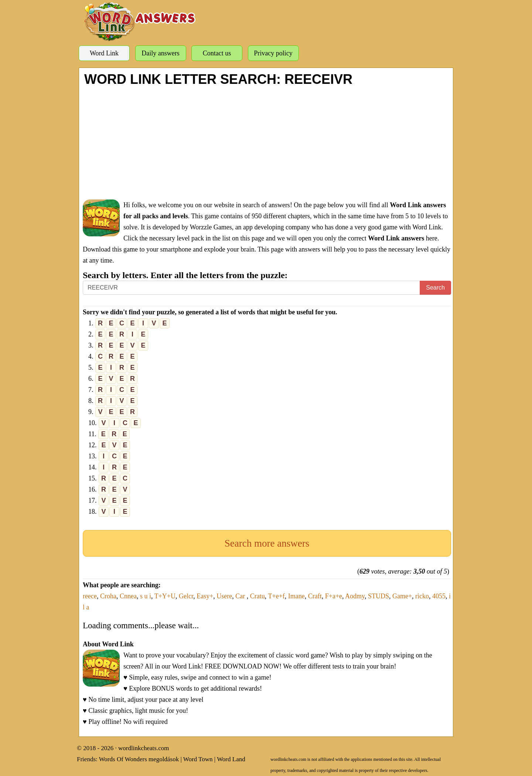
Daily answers (160, 53)
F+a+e (334, 596)
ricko (422, 596)
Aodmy (355, 596)
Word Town (198, 759)
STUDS (378, 596)
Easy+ (205, 596)
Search (435, 288)
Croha (108, 596)
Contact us (217, 53)
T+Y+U (165, 596)
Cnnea (128, 596)
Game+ (402, 596)
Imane (296, 596)
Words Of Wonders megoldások (139, 759)
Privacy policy (273, 53)
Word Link (104, 53)
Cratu (258, 596)
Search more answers (267, 543)
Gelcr (186, 596)
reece (90, 596)
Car (241, 596)
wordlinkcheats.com (144, 748)
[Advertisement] (267, 142)
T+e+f (277, 596)
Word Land (231, 759)
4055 (439, 596)
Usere (224, 596)
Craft (315, 596)
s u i (146, 596)
